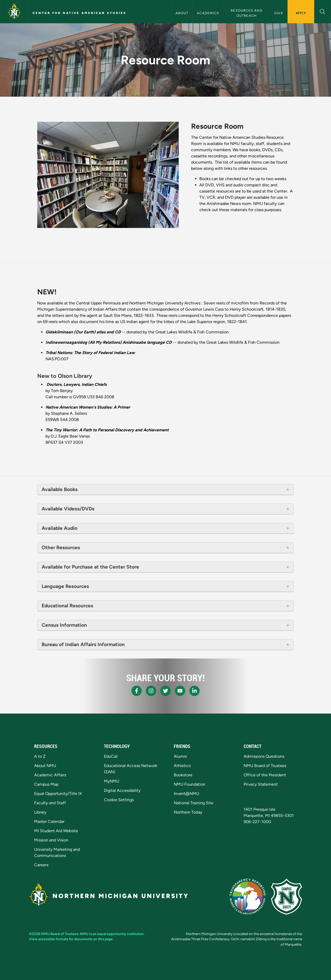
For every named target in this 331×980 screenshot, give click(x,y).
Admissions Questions (264, 756)
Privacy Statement (261, 784)
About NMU (45, 766)
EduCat (111, 756)
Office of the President (265, 775)
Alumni (180, 756)
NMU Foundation (190, 784)
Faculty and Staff (50, 803)
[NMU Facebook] (137, 691)
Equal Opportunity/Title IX (58, 794)
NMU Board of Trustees (265, 766)
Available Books (60, 489)
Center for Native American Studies (80, 13)
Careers (41, 865)
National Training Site (194, 803)
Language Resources (65, 586)
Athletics (182, 766)
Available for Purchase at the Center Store (90, 567)
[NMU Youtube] (180, 691)
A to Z (40, 756)
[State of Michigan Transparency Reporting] (248, 897)
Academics (208, 13)
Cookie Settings (119, 800)
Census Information (64, 625)
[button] (323, 11)
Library (40, 812)
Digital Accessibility (122, 790)
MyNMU (112, 781)
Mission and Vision (51, 840)
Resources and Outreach (247, 13)
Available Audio (59, 528)
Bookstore (183, 775)
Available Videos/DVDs (68, 509)
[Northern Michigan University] (14, 12)
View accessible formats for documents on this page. (71, 939)
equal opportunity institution (121, 934)
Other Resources (61, 548)
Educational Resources (67, 606)
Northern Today (188, 812)
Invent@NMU (186, 794)
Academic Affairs (50, 775)
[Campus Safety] (287, 897)
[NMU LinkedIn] (194, 691)
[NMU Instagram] (151, 691)
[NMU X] (165, 691)
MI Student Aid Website (56, 831)
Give (279, 13)
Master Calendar (49, 821)
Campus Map (46, 784)
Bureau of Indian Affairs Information (83, 644)
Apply (301, 13)
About (182, 13)
